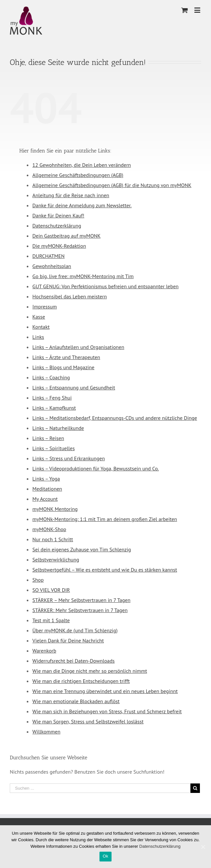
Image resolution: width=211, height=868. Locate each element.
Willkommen (46, 732)
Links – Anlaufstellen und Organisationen (78, 347)
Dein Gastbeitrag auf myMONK (66, 236)
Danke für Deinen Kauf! (58, 215)
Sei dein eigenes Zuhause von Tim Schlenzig (82, 549)
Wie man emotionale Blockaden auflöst (76, 701)
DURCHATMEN (48, 256)
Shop (38, 580)
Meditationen (47, 489)
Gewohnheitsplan (52, 266)
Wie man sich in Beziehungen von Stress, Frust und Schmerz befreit (107, 711)
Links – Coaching (51, 377)
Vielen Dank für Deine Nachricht (68, 640)
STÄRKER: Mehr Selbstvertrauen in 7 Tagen (80, 610)
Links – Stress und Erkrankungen (68, 458)
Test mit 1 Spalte (51, 620)
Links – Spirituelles (53, 448)
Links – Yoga (46, 479)
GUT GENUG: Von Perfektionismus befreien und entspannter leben (105, 286)
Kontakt (41, 327)
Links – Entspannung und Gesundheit (74, 387)
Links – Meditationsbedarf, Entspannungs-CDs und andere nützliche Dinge (115, 418)
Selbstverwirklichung (56, 560)
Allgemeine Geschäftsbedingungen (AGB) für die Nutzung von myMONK (112, 185)
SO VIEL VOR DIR (51, 590)
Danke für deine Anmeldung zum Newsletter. (82, 205)
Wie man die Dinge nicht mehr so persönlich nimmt (90, 671)
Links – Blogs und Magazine (63, 367)
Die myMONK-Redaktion (59, 246)
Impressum (45, 307)
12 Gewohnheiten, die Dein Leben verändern (82, 165)
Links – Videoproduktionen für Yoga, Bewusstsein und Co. (96, 468)
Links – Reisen (48, 438)
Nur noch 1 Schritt (53, 539)
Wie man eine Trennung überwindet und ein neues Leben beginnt (105, 691)
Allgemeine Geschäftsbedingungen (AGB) (78, 175)
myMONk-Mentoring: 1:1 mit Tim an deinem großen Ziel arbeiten (105, 519)
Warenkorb (44, 651)
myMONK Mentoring (55, 509)
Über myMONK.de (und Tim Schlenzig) (75, 630)
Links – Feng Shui (52, 398)
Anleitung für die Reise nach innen (71, 195)
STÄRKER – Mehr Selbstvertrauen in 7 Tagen (81, 600)
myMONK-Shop (49, 529)
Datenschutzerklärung (57, 226)
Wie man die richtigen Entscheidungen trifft (81, 681)
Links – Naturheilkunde (58, 428)
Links (38, 337)
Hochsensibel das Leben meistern (69, 296)
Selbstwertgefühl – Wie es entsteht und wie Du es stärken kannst (105, 570)
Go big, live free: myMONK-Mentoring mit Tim (83, 276)
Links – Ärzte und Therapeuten (66, 357)
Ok (106, 856)
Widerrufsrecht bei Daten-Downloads (73, 661)
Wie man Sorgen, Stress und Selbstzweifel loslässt (88, 721)
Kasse (39, 317)
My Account (45, 499)
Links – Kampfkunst (54, 408)
